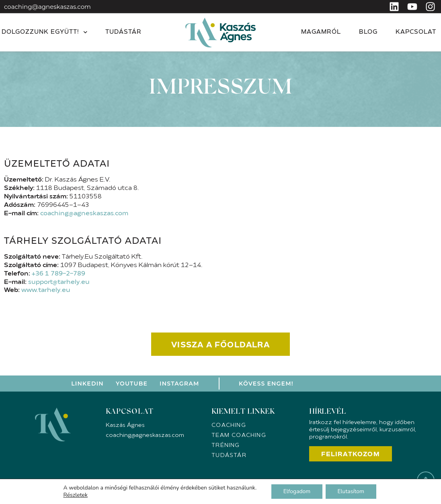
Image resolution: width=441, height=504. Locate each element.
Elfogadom (297, 491)
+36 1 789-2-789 (58, 274)
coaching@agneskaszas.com (47, 7)
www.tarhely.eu (46, 290)
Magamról (321, 32)
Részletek (75, 495)
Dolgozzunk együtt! (45, 32)
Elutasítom (351, 491)
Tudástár (123, 32)
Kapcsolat (416, 32)
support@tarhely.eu (59, 282)
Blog (368, 32)
